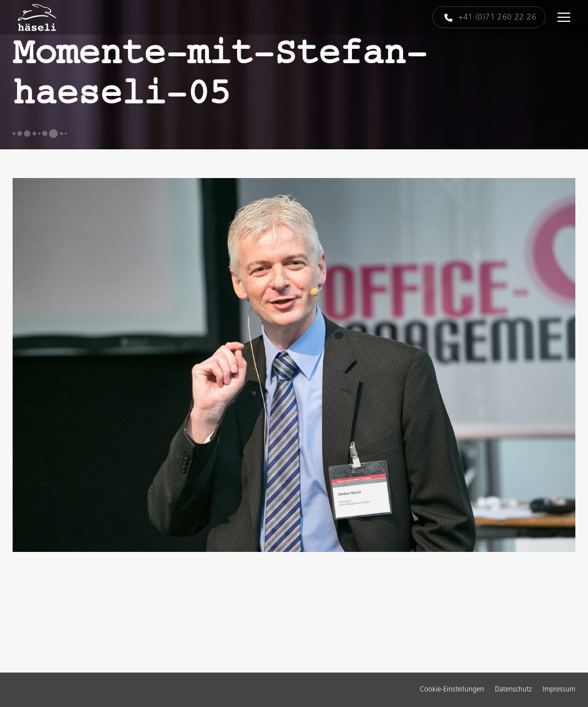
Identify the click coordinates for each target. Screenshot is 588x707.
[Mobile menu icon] (564, 17)
